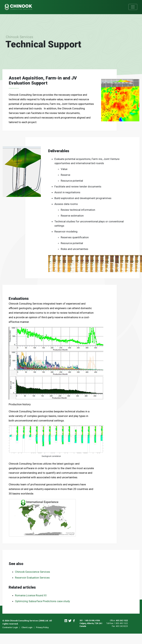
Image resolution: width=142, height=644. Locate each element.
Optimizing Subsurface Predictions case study (42, 601)
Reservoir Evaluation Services (32, 578)
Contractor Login (10, 627)
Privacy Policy (42, 627)
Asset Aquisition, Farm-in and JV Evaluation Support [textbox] (43, 81)
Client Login (27, 627)
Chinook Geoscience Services (33, 572)
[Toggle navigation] (133, 7)
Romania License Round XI (31, 595)
